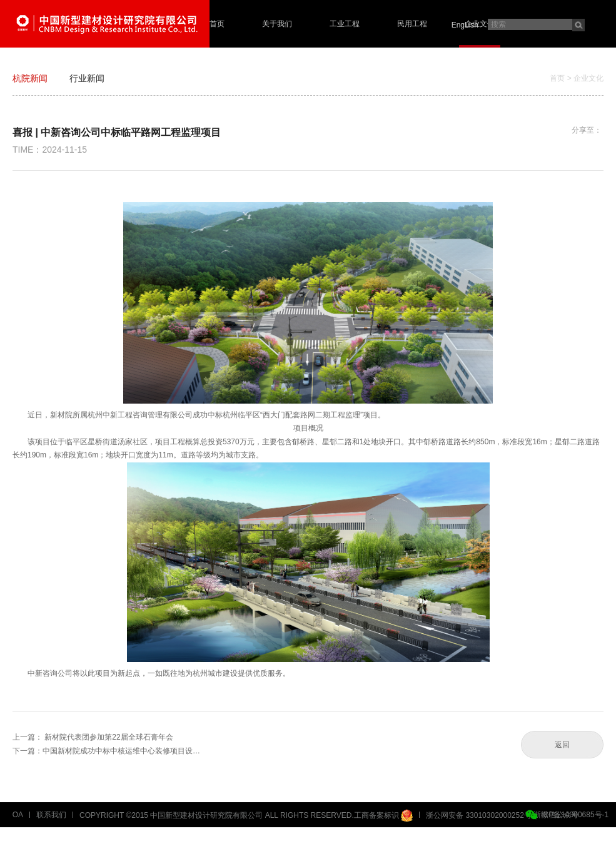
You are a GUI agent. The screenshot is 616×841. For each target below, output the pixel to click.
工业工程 (345, 24)
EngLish (465, 25)
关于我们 (277, 24)
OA (18, 815)
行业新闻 (87, 78)
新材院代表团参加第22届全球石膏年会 (109, 737)
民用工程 (412, 24)
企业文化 (480, 24)
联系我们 (51, 815)
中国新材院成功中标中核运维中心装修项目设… (121, 751)
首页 (217, 24)
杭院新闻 (30, 78)
